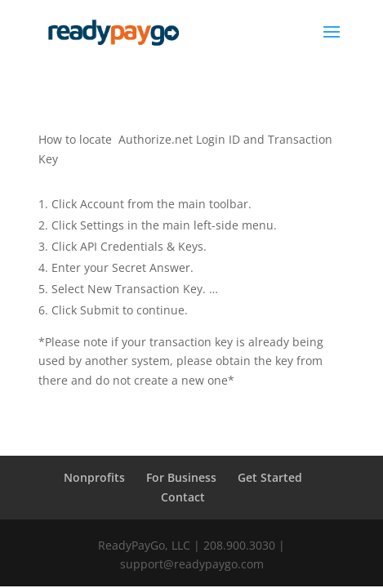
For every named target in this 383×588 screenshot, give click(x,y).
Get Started (270, 477)
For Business (181, 477)
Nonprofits (94, 477)
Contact (183, 497)
